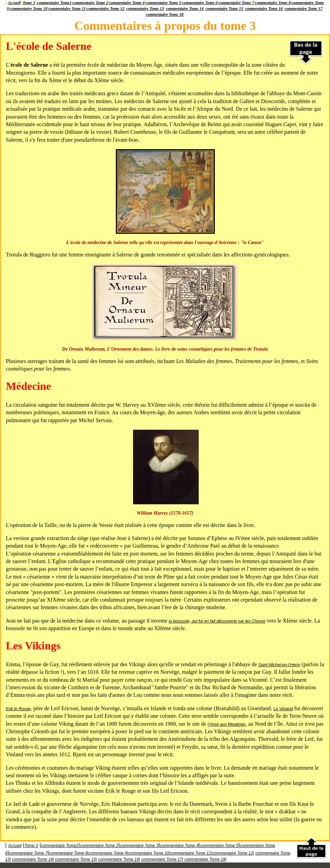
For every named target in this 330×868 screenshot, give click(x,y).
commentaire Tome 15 (224, 9)
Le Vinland (283, 709)
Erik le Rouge (18, 709)
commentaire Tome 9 (108, 853)
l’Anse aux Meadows (227, 724)
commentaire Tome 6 (200, 3)
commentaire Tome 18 (165, 14)
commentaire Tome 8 (273, 3)
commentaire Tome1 (54, 3)
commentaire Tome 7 (236, 3)
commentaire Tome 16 (264, 9)
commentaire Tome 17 (304, 9)
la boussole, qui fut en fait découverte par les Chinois (217, 621)
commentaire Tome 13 (145, 9)
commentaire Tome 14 (185, 9)
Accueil (14, 3)
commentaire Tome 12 (106, 9)
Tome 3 (29, 3)
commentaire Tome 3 (139, 846)
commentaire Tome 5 (163, 3)
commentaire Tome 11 (67, 9)
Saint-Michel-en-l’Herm (279, 665)
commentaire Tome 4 (127, 3)
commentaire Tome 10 (29, 9)
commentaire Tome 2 (90, 3)
